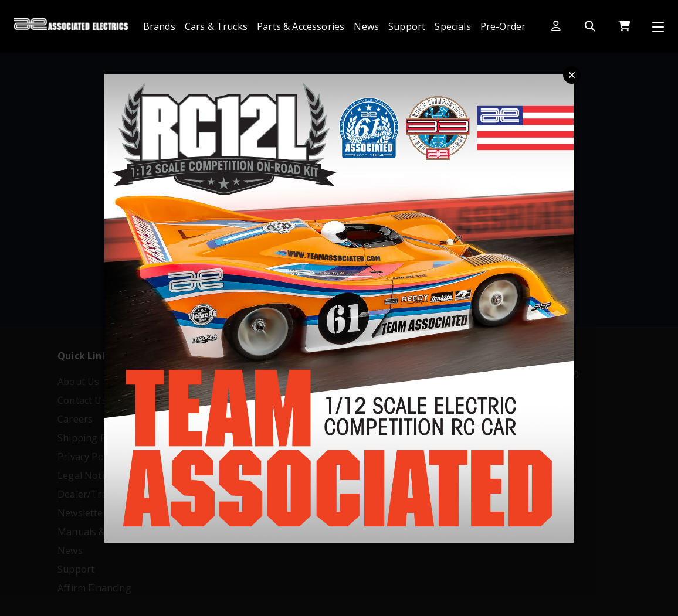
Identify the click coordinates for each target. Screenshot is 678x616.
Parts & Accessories (301, 26)
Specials (452, 26)
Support (407, 26)
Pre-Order (503, 26)
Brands (159, 26)
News (366, 26)
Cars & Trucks (216, 26)
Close (572, 75)
